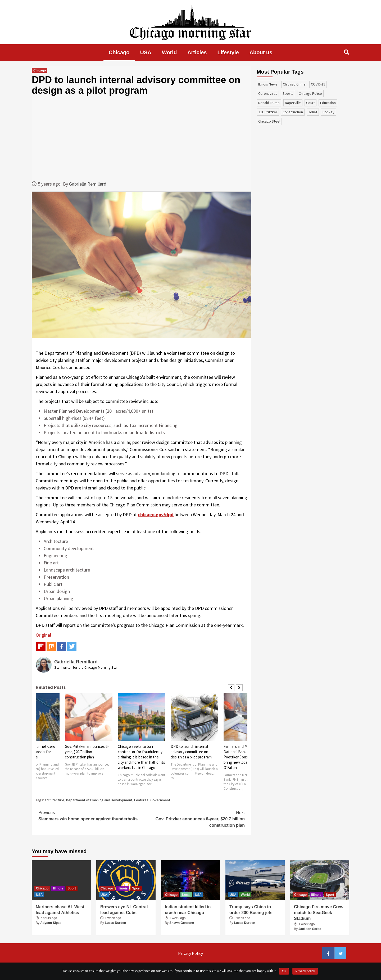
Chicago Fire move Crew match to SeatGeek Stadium (319, 913)
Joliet (313, 112)
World (169, 52)
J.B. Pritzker (268, 112)
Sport (72, 888)
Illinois (58, 888)
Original (43, 635)
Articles (197, 52)
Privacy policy (305, 971)
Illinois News (268, 84)
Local (186, 895)
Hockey (328, 112)
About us (261, 52)
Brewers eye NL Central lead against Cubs (124, 910)
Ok (284, 971)
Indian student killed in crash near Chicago (188, 910)
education (328, 103)
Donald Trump (269, 103)
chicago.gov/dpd (156, 514)
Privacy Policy (190, 953)
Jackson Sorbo (310, 929)
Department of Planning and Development (99, 800)
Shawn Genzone (182, 923)
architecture (55, 800)
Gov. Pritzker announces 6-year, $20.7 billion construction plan (87, 752)
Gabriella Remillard (88, 184)
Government (160, 800)
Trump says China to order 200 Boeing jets (251, 910)
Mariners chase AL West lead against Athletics (60, 910)
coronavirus (268, 93)
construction (293, 112)
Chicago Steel (269, 121)
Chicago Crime (294, 84)
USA (146, 52)
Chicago (119, 52)
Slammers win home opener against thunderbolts (90, 815)
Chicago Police (310, 93)
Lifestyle (228, 52)
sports (288, 93)
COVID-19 (318, 84)
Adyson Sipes (51, 923)
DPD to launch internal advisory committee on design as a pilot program (191, 752)
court (310, 103)
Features (141, 800)
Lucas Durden (115, 923)
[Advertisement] (142, 138)
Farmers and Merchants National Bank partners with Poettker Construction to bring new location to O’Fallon (247, 757)
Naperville (293, 103)
